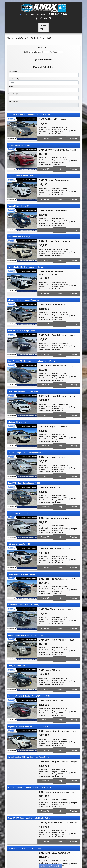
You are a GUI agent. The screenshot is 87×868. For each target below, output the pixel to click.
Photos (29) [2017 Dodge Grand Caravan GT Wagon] (45, 370)
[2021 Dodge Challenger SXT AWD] (22, 303)
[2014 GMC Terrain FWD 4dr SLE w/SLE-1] (22, 623)
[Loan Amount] (44, 72)
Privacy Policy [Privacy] (51, 855)
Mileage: (55, 129)
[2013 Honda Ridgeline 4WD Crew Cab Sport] (22, 739)
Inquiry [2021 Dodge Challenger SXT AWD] (60, 312)
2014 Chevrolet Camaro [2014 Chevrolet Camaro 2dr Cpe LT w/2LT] (58, 146)
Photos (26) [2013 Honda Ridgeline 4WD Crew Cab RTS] (45, 777)
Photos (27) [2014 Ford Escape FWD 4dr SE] (45, 458)
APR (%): (11, 84)
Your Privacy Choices (57, 857)
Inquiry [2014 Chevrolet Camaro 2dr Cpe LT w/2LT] (60, 164)
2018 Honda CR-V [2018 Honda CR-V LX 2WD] (51, 672)
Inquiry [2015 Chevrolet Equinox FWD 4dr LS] (60, 222)
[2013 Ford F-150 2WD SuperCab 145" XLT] (22, 535)
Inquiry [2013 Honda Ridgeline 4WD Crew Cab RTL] (60, 719)
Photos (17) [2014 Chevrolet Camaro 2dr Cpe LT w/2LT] (45, 164)
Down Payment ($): (14, 76)
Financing (73, 135)
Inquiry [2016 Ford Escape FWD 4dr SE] (60, 487)
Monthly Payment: (14, 99)
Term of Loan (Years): (15, 91)
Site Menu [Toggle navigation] (44, 26)
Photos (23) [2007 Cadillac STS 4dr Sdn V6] (45, 135)
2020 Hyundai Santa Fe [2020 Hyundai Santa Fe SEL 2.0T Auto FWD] (58, 788)
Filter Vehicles (43, 57)
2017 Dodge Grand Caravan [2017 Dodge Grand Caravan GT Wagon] (57, 352)
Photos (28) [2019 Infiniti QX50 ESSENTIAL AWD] (45, 835)
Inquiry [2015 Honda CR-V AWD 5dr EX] (60, 661)
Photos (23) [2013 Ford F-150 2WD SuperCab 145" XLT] (45, 545)
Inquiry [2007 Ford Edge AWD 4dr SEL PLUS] (60, 428)
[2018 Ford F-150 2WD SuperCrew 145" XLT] (22, 564)
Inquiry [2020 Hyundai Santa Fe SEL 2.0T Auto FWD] (60, 806)
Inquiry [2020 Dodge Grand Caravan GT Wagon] (60, 399)
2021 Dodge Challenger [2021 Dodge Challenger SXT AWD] (55, 294)
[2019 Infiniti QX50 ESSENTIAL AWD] (22, 826)
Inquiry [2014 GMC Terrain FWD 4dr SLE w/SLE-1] (60, 632)
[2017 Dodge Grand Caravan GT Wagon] (22, 361)
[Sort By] (40, 49)
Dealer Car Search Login (29, 857)
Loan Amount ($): (13, 69)
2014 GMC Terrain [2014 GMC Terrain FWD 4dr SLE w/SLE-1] (57, 614)
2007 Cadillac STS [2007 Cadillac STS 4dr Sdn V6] (53, 117)
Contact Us (44, 855)
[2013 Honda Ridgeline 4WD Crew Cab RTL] (22, 710)
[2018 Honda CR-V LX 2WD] (22, 681)
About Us (38, 855)
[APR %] (44, 87)
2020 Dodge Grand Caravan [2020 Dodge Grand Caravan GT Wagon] (57, 381)
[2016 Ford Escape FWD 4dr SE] (22, 477)
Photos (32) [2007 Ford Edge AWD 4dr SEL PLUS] (45, 428)
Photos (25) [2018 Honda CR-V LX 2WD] (45, 690)
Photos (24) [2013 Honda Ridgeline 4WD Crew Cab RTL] (45, 719)
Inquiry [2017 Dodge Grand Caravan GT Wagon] (60, 370)
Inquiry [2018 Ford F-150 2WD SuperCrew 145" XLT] (60, 574)
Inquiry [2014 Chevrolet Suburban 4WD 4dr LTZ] (60, 251)
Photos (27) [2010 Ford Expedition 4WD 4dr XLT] (45, 516)
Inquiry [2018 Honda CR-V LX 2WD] (60, 690)
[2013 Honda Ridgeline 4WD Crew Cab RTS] (22, 768)
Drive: (41, 129)
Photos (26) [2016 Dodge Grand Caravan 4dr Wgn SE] (45, 341)
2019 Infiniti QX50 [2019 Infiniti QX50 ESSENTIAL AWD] (55, 817)
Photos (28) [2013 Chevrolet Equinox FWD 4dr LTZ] (45, 193)
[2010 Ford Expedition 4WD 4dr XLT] (22, 506)
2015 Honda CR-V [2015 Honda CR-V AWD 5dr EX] (53, 643)
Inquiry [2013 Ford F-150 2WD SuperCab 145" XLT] (60, 545)
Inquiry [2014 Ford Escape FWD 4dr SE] (60, 458)
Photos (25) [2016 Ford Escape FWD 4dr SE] (45, 487)
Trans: (41, 131)
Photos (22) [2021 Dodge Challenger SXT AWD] (45, 312)
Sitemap (46, 857)
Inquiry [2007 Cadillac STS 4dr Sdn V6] (60, 135)
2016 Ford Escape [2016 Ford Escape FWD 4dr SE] (53, 468)
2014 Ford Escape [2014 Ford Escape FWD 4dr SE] (53, 439)
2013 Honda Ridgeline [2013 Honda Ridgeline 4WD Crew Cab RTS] (58, 759)
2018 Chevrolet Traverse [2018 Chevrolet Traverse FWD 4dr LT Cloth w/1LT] (51, 263)
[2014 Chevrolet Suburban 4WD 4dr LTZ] (22, 242)
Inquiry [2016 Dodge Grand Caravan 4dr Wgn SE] (60, 341)
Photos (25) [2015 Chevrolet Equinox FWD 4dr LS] (45, 222)
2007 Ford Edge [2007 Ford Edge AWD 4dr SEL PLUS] (54, 410)
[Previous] (9, 843)
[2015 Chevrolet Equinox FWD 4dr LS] (22, 213)
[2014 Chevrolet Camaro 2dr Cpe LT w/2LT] (22, 155)
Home (34, 855)
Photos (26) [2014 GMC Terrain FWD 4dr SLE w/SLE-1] (45, 632)
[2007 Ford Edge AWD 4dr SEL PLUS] (22, 419)
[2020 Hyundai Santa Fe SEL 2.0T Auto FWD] (22, 797)
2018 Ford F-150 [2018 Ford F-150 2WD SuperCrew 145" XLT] (57, 555)
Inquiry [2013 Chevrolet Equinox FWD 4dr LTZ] (60, 193)
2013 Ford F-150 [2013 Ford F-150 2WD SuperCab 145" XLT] (57, 526)
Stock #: (55, 131)
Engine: (55, 127)
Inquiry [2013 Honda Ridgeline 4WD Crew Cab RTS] (60, 777)
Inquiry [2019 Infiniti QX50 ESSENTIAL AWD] (60, 835)
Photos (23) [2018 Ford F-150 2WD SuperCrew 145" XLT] (45, 574)
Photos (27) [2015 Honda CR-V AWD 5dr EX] (45, 661)
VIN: (54, 125)
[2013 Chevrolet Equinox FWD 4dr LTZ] (22, 184)
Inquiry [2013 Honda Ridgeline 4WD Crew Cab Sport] (60, 748)
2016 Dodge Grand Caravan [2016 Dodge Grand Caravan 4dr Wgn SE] (57, 323)
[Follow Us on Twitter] (41, 19)
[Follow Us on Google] (50, 19)
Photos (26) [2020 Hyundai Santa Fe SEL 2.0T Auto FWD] (45, 806)
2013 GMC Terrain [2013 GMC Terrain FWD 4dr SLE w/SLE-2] (57, 584)
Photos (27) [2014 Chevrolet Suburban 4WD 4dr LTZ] (45, 251)
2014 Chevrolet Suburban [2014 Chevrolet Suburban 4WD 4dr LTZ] (57, 233)
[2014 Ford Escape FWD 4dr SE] (22, 448)
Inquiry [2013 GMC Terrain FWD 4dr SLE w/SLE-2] (60, 603)
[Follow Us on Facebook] (37, 19)
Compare (74, 127)
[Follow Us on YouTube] (46, 19)
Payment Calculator (43, 64)
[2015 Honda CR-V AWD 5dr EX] (22, 652)
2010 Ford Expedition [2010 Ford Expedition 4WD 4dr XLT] (55, 497)
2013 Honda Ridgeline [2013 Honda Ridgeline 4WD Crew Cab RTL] (58, 701)
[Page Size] (61, 49)
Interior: (42, 127)
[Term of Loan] (44, 95)
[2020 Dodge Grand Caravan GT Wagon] (22, 390)
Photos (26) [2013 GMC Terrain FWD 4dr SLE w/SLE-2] (45, 603)
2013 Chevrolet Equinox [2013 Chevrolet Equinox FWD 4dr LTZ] (56, 175)
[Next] (78, 843)
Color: (41, 125)
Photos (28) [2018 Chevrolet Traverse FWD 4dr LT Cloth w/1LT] (45, 283)
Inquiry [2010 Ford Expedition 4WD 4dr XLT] (60, 516)
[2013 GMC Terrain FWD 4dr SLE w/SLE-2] (22, 593)
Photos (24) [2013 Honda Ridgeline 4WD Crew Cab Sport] (45, 748)
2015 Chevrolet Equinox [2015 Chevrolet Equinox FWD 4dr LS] (56, 204)
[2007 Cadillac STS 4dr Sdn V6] (22, 126)
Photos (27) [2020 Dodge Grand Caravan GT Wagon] (45, 399)
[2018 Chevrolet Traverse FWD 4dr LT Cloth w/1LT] (22, 271)
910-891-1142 (58, 14)
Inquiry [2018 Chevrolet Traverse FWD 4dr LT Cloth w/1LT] (60, 283)
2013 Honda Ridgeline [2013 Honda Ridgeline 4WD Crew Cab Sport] (58, 730)
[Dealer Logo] (43, 8)
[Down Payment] (44, 80)
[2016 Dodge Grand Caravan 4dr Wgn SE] (22, 332)
